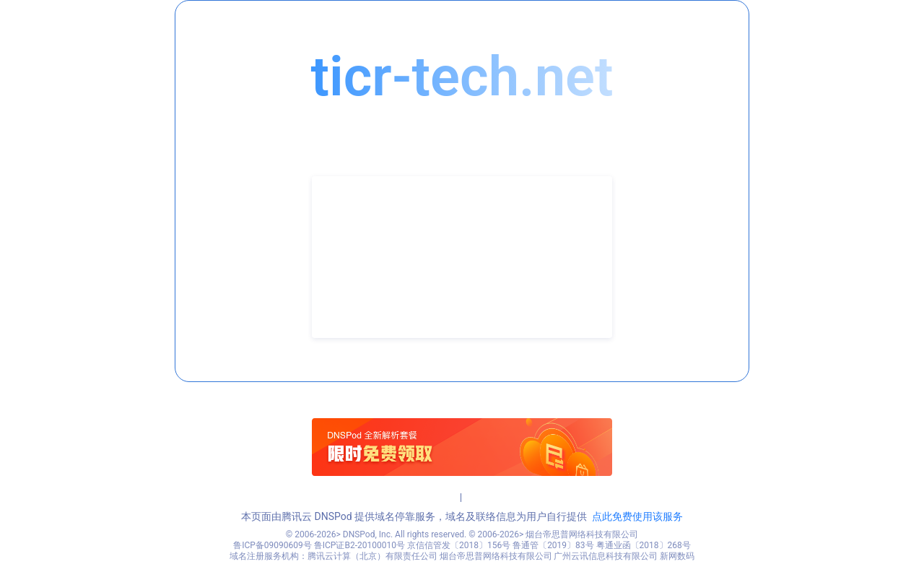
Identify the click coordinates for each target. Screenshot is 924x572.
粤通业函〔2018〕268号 (644, 545)
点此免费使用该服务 (637, 516)
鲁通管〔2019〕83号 (553, 545)
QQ (342, 292)
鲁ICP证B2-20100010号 (359, 545)
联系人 (350, 227)
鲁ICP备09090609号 (273, 545)
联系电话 (355, 248)
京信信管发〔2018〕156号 (459, 545)
